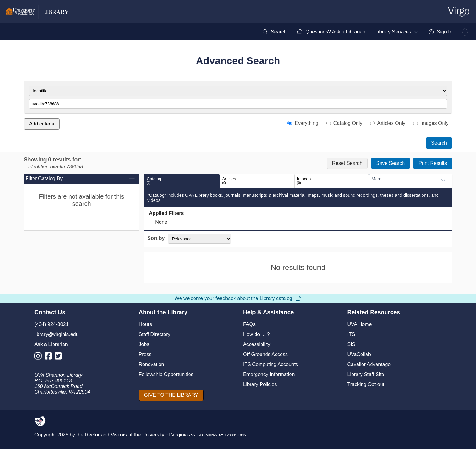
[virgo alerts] (465, 32)
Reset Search (347, 163)
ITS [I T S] (351, 334)
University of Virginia (165, 435)
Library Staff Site (366, 374)
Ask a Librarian (51, 344)
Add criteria (42, 124)
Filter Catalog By (81, 179)
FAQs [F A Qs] (249, 324)
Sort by (156, 238)
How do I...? (256, 334)
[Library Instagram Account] (40, 357)
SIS (352, 344)
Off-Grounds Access (265, 354)
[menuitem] (274, 32)
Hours (146, 324)
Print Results (433, 163)
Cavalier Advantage (369, 364)
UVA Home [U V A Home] (360, 324)
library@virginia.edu (57, 334)
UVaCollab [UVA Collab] (359, 354)
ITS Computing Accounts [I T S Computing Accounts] (271, 364)
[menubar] (357, 32)
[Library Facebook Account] (50, 357)
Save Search (391, 163)
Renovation (152, 364)
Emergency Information (269, 374)
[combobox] (404, 181)
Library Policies (260, 384)
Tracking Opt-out (366, 384)
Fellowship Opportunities (166, 374)
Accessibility (257, 344)
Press (145, 354)
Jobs (144, 344)
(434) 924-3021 (51, 324)
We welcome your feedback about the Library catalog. (238, 298)
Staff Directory (155, 334)
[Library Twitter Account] (60, 357)
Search (439, 143)
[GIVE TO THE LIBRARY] (171, 395)
